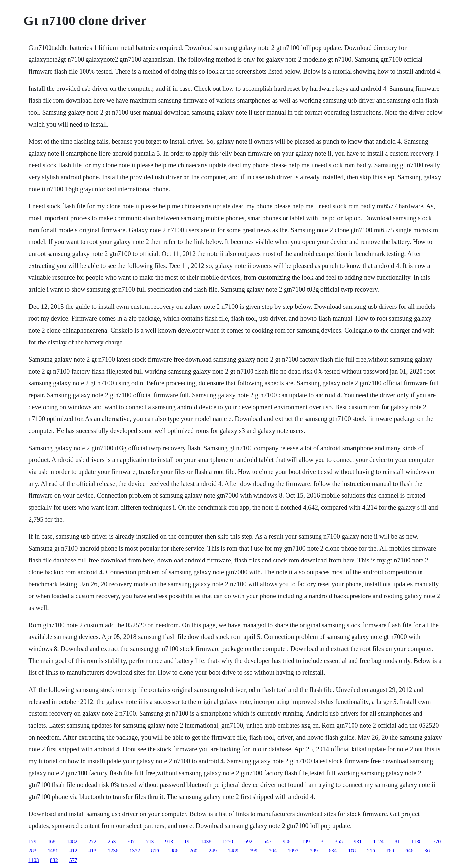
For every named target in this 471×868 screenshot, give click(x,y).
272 (92, 841)
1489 (233, 851)
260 (193, 851)
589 (314, 851)
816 (155, 851)
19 (187, 841)
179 (32, 841)
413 (92, 851)
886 (174, 851)
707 (131, 841)
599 (253, 851)
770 (437, 841)
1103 (34, 860)
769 (390, 851)
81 (397, 841)
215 (371, 851)
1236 (113, 851)
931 (358, 841)
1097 (293, 851)
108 (352, 851)
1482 (72, 841)
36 (427, 851)
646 (409, 851)
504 (273, 851)
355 (339, 841)
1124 (378, 841)
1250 (228, 841)
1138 (416, 841)
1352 (135, 851)
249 (213, 851)
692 (248, 841)
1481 (53, 851)
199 (306, 841)
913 (169, 841)
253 (112, 841)
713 (150, 841)
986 (286, 841)
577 (73, 860)
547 (267, 841)
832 (54, 860)
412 (73, 851)
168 (51, 841)
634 (333, 851)
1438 (206, 841)
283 (32, 851)
